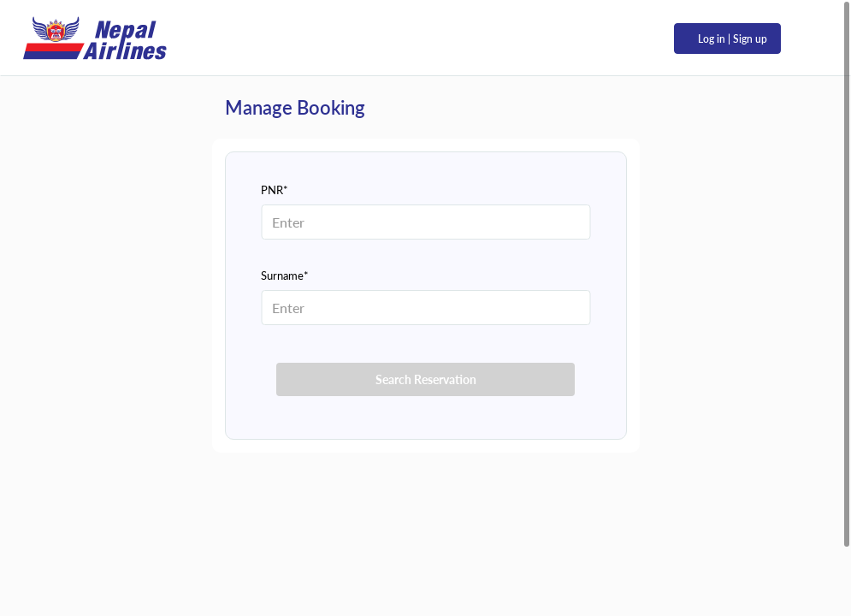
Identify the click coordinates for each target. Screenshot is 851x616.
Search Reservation (426, 379)
